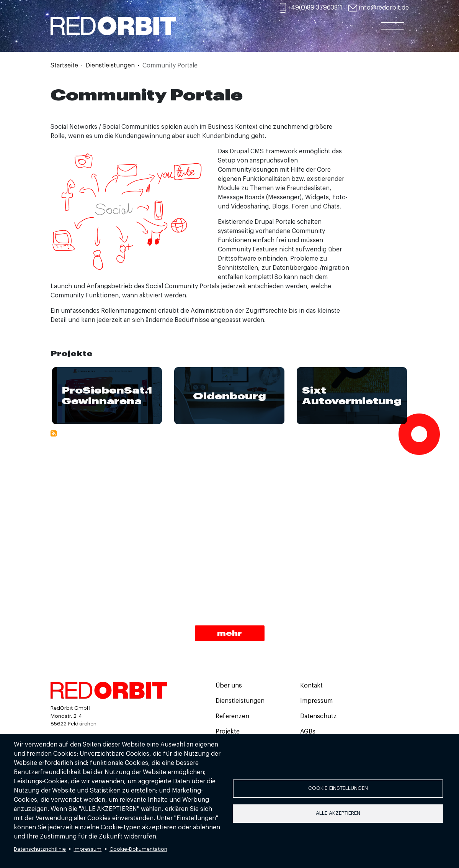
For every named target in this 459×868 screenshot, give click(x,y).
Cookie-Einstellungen (338, 788)
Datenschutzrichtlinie (40, 849)
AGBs (308, 732)
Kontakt (311, 686)
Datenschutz (319, 716)
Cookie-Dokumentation (138, 849)
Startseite (64, 66)
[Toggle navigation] (393, 34)
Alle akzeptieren (338, 813)
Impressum (87, 849)
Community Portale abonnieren (54, 433)
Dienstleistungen (110, 66)
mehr (229, 633)
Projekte (228, 732)
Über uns (229, 686)
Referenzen (232, 716)
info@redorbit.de (384, 8)
